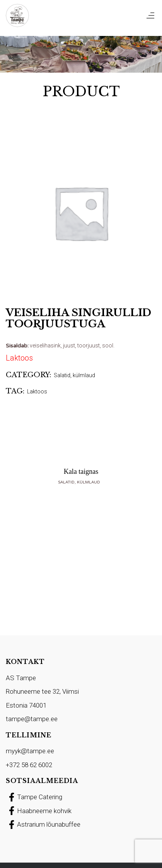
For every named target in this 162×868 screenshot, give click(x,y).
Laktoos (37, 391)
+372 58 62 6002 (29, 765)
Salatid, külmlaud (74, 375)
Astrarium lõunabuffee (43, 824)
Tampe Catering (34, 797)
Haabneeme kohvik (39, 811)
